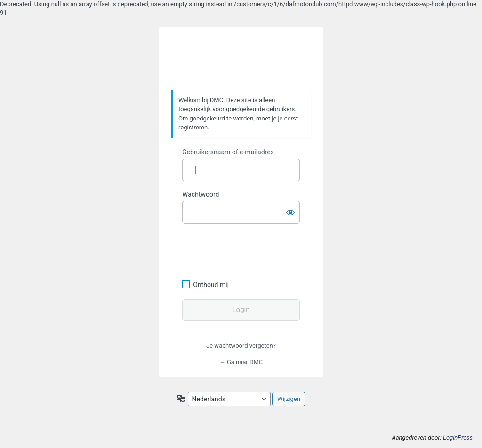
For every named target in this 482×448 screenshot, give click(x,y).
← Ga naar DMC (241, 362)
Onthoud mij (211, 285)
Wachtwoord (201, 194)
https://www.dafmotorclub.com (241, 59)
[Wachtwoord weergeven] (290, 210)
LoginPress (458, 437)
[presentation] (247, 250)
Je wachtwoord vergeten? (241, 346)
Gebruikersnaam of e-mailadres (228, 152)
